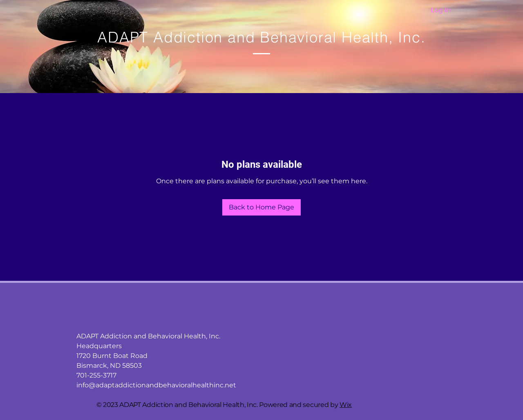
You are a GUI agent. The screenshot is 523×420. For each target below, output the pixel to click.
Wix (346, 405)
